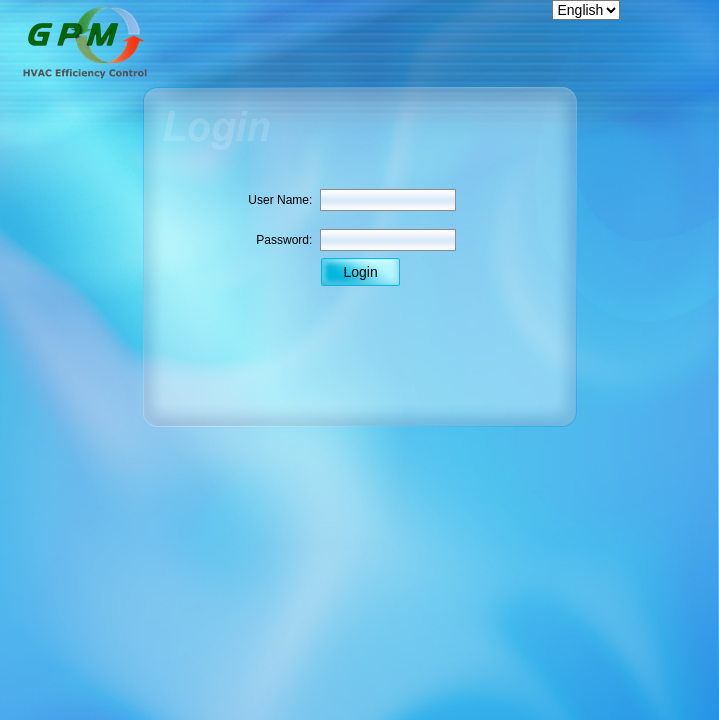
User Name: (280, 200)
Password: (284, 240)
